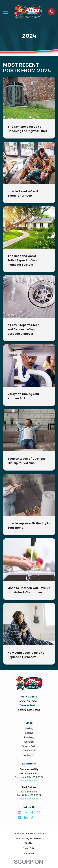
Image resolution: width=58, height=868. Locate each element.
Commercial (29, 751)
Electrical (29, 742)
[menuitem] (29, 843)
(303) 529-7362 (29, 710)
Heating (29, 728)
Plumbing (29, 737)
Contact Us (29, 755)
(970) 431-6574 (29, 701)
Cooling (29, 733)
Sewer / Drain (29, 746)
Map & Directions (29, 781)
